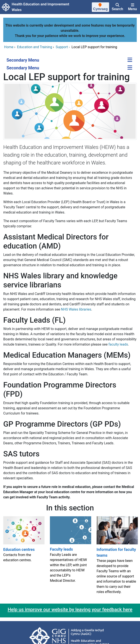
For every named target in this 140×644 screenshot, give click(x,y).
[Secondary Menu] (130, 60)
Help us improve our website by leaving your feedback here (70, 610)
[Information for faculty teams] (117, 557)
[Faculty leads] (70, 557)
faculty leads (118, 344)
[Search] (117, 7)
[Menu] (132, 7)
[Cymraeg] (100, 8)
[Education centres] (23, 557)
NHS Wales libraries (76, 309)
